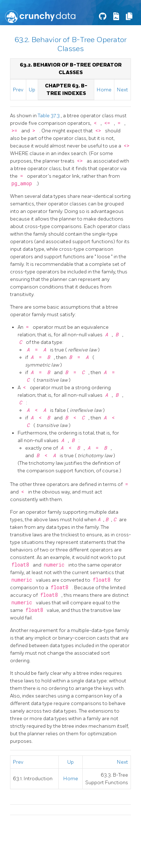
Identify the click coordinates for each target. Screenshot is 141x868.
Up (32, 90)
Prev (18, 90)
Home (104, 90)
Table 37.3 (49, 116)
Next (122, 90)
